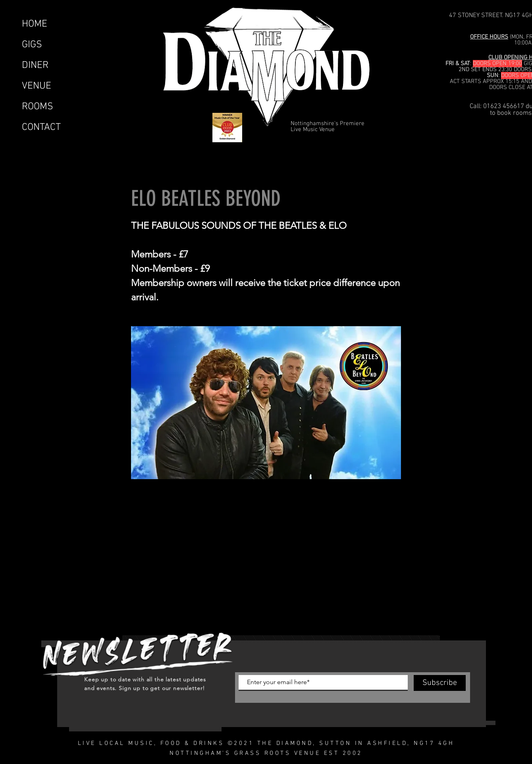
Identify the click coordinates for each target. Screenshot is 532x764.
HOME (35, 24)
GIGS (32, 45)
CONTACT (41, 128)
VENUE (37, 86)
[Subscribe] (440, 683)
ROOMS (38, 107)
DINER (35, 66)
